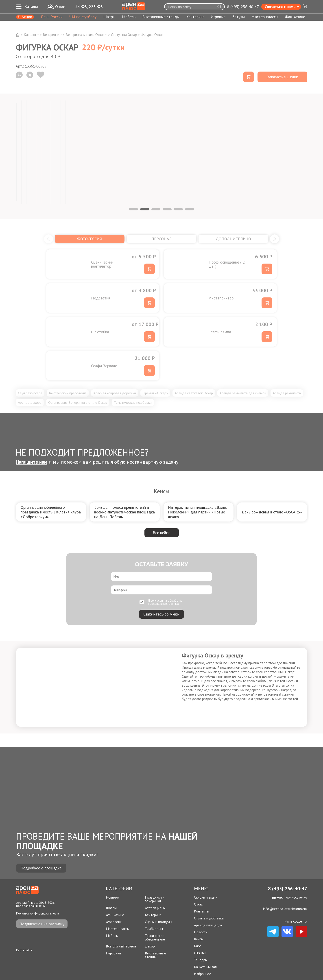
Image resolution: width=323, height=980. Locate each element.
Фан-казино (295, 17)
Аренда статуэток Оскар (194, 393)
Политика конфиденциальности (38, 913)
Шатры (109, 17)
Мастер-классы (265, 17)
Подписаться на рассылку (42, 924)
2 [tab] (145, 209)
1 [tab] (133, 209)
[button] (48, 239)
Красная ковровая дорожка (115, 393)
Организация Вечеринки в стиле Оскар (78, 402)
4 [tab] (167, 209)
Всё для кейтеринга (121, 946)
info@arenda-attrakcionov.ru (285, 909)
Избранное (203, 974)
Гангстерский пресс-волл (68, 393)
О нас (198, 904)
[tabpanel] (16, 152)
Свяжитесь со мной (161, 614)
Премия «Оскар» (155, 393)
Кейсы (199, 939)
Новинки (112, 897)
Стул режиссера (30, 393)
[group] (51, 512)
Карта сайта (24, 950)
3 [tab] (156, 209)
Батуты (238, 17)
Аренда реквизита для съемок (243, 393)
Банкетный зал (205, 967)
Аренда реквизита (287, 393)
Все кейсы (161, 533)
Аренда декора (30, 402)
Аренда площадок (208, 925)
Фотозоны (114, 922)
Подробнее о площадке (42, 868)
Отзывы (200, 953)
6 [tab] (190, 209)
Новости (201, 932)
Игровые (218, 17)
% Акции (25, 17)
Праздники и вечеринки (155, 899)
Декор (150, 946)
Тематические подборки (133, 402)
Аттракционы (155, 908)
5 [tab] (178, 209)
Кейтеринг (195, 17)
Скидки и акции (206, 897)
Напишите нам (32, 462)
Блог (198, 946)
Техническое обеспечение (155, 937)
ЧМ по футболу (83, 17)
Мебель (129, 17)
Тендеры (201, 960)
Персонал (113, 953)
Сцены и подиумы (158, 922)
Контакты (202, 911)
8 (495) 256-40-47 (243, 7)
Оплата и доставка (209, 918)
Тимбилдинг (154, 929)
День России (52, 17)
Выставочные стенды (161, 17)
